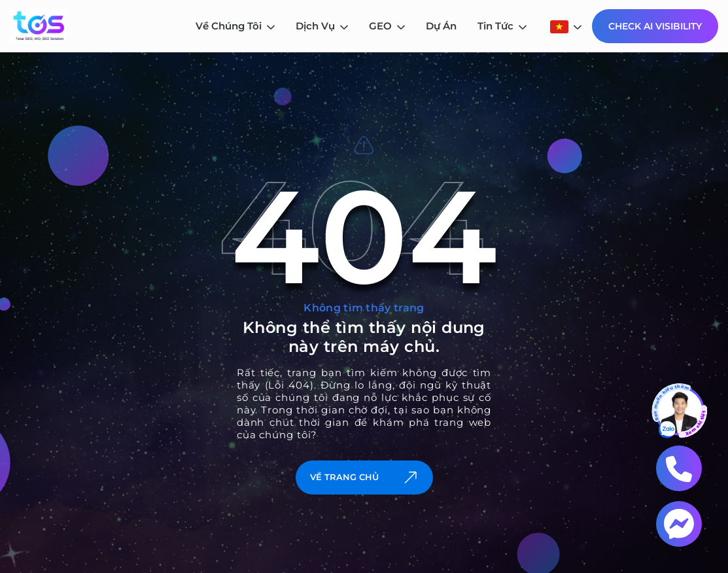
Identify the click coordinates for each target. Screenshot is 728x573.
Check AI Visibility (655, 26)
